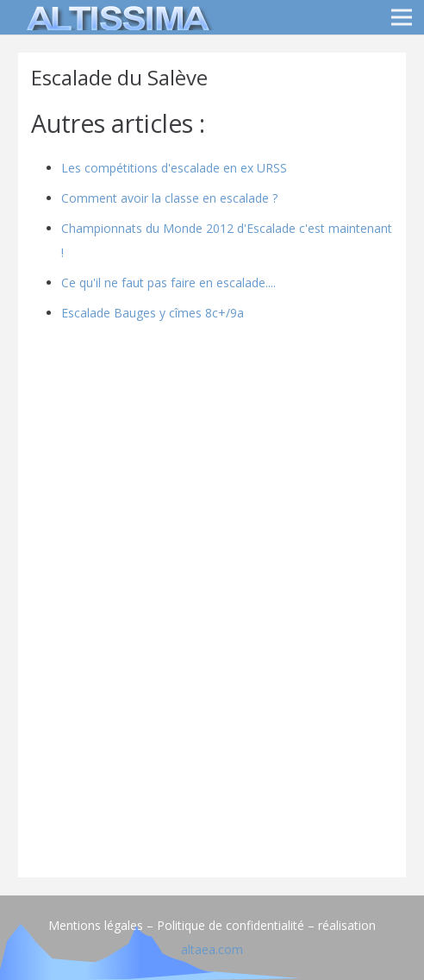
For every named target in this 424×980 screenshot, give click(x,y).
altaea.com (212, 949)
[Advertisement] (212, 744)
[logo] (115, 17)
